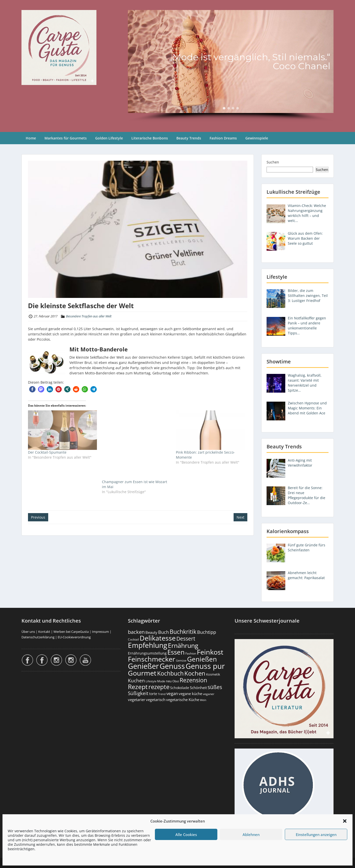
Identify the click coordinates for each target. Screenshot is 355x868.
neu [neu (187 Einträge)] (169, 681)
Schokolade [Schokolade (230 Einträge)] (180, 688)
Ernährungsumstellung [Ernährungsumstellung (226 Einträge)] (147, 653)
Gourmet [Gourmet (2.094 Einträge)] (142, 673)
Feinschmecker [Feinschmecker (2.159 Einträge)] (152, 659)
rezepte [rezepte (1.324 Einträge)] (159, 687)
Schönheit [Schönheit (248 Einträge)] (198, 688)
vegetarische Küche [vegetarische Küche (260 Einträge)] (183, 700)
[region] (231, 66)
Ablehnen (251, 835)
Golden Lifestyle (109, 138)
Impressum (100, 632)
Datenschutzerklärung (38, 637)
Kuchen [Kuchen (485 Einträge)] (136, 680)
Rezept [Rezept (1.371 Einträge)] (138, 687)
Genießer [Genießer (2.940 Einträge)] (143, 666)
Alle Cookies (186, 835)
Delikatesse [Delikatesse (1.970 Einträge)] (158, 638)
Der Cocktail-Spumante (47, 452)
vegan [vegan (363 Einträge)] (172, 693)
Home (31, 138)
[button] (345, 821)
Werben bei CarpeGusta (71, 632)
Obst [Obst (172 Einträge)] (176, 681)
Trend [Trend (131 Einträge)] (162, 694)
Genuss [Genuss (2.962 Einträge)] (172, 666)
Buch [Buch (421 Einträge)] (164, 632)
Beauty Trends (189, 138)
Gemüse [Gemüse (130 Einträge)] (181, 661)
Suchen (273, 162)
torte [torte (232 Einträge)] (153, 694)
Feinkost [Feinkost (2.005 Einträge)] (210, 652)
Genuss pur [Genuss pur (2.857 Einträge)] (205, 666)
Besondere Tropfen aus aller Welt (89, 316)
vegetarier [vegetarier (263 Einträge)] (137, 700)
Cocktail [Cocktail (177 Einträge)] (133, 639)
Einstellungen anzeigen (316, 835)
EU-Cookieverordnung (74, 637)
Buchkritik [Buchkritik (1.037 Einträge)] (183, 632)
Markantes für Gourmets (66, 138)
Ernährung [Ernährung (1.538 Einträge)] (183, 645)
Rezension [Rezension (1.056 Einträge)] (193, 680)
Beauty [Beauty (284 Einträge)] (151, 632)
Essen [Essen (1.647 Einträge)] (176, 652)
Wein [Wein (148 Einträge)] (203, 700)
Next (240, 517)
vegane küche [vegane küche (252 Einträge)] (190, 694)
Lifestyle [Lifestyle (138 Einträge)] (151, 681)
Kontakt (44, 632)
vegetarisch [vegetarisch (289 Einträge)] (156, 700)
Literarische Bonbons (150, 138)
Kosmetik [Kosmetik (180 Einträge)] (213, 674)
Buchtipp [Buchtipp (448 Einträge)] (207, 632)
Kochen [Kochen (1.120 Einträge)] (195, 673)
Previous (38, 517)
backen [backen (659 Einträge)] (136, 632)
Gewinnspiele (257, 138)
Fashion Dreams (223, 138)
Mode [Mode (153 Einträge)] (161, 681)
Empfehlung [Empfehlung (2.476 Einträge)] (148, 645)
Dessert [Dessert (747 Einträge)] (186, 639)
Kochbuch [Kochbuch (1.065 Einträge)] (170, 673)
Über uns (28, 632)
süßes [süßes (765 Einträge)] (215, 687)
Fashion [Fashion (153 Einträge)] (191, 653)
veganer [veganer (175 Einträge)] (209, 694)
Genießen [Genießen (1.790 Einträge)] (202, 659)
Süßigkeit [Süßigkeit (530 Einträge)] (138, 693)
